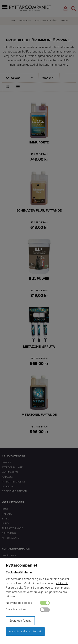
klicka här (62, 583)
